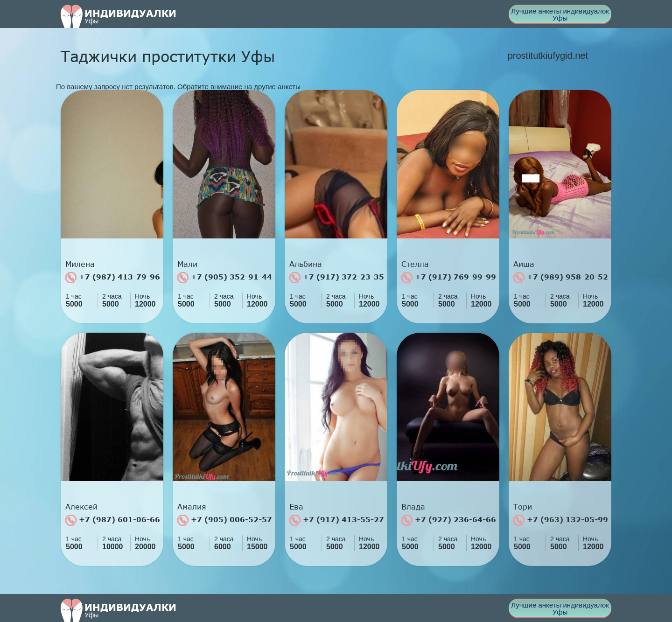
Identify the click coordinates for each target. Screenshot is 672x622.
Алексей (81, 507)
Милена (80, 264)
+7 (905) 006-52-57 (225, 520)
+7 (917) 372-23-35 (337, 278)
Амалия (192, 507)
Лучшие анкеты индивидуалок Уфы (560, 14)
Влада (413, 507)
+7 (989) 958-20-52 (561, 278)
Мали (187, 264)
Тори (523, 507)
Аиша (524, 264)
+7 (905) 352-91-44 (225, 278)
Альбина (306, 264)
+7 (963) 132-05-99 (561, 520)
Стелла (415, 264)
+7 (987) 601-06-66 (113, 520)
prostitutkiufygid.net (548, 56)
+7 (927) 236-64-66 (449, 520)
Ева (296, 507)
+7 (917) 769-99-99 (449, 278)
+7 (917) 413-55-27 (337, 520)
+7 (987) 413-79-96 (113, 278)
